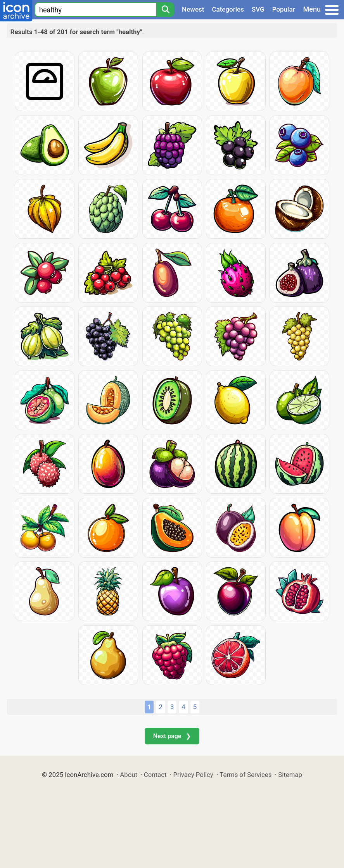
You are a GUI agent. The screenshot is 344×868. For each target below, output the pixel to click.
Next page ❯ (172, 736)
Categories (228, 9)
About (129, 775)
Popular (284, 9)
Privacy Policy (193, 775)
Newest (193, 9)
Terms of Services (245, 775)
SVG (258, 9)
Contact (155, 775)
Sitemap (290, 775)
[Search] (165, 10)
